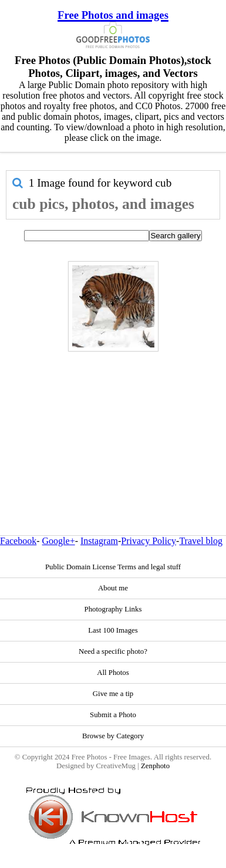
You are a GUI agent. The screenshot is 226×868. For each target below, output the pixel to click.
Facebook (18, 541)
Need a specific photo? (113, 651)
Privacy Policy (149, 541)
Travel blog (201, 541)
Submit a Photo (113, 715)
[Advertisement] (110, 418)
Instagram (99, 541)
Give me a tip (113, 694)
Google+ (59, 541)
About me (113, 588)
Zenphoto (155, 766)
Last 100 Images (113, 630)
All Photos (113, 673)
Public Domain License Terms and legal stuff (113, 567)
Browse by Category (113, 736)
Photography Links (113, 609)
